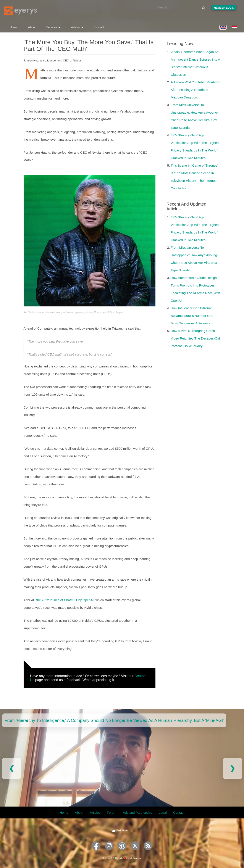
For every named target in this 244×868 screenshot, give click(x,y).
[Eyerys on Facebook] (96, 851)
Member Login (224, 8)
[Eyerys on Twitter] (135, 851)
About (32, 27)
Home (14, 27)
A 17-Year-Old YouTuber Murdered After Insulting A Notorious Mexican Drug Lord (196, 90)
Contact (99, 27)
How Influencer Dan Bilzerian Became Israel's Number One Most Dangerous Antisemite (192, 316)
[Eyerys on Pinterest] (122, 851)
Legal (163, 812)
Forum (112, 812)
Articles (78, 27)
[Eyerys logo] (21, 11)
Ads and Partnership (137, 812)
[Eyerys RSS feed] (148, 851)
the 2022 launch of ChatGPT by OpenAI (65, 600)
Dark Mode (122, 830)
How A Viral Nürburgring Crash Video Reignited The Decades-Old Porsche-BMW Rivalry (195, 338)
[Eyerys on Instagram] (109, 851)
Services (53, 27)
